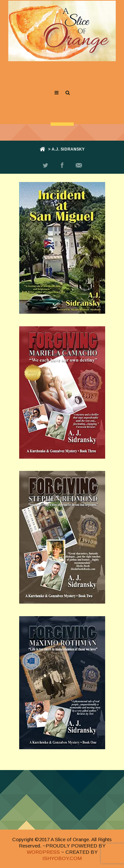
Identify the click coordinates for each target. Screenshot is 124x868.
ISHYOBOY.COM (62, 858)
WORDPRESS (43, 852)
